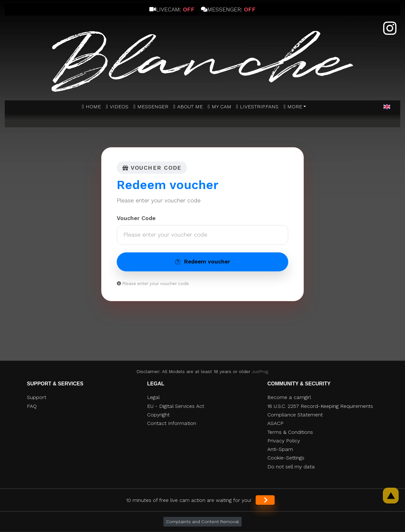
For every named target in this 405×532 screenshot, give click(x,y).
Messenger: (228, 9)
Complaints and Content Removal (202, 522)
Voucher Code (136, 218)
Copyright (158, 415)
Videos (119, 107)
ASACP (275, 423)
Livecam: (172, 9)
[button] (387, 107)
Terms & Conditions (290, 432)
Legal (153, 397)
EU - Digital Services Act (176, 406)
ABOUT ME (190, 107)
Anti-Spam (280, 449)
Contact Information (172, 423)
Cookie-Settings (286, 458)
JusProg (260, 371)
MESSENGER (153, 107)
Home (93, 107)
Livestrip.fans (259, 107)
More (295, 107)
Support (37, 397)
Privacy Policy (284, 441)
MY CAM (221, 107)
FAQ (32, 406)
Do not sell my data (291, 467)
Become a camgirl (289, 397)
